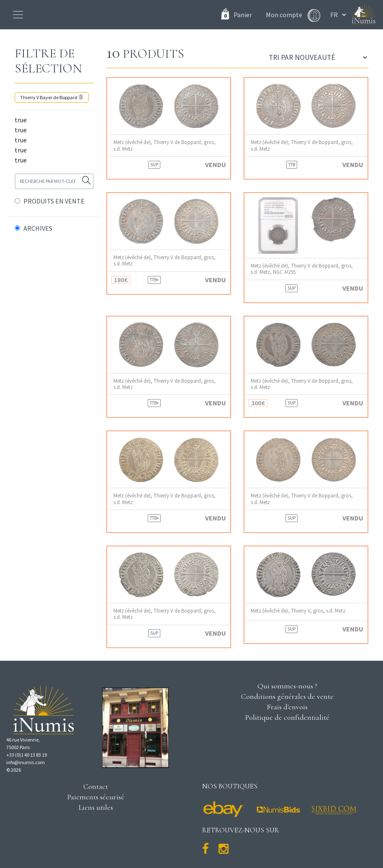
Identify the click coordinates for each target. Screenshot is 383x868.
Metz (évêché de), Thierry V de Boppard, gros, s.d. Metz (165, 145)
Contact (96, 786)
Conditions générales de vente (287, 696)
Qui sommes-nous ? (287, 686)
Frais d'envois (287, 707)
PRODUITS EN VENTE (54, 201)
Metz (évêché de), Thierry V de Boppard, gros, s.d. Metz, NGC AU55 (302, 269)
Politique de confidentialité (287, 717)
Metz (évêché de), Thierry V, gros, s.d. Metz (298, 611)
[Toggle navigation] (18, 15)
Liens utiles (96, 807)
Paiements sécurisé (96, 797)
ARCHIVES (38, 228)
